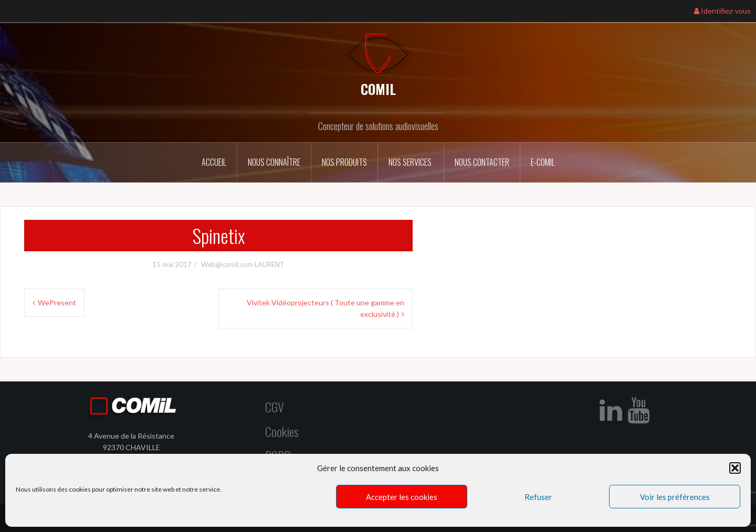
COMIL (378, 89)
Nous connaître (274, 162)
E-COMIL (543, 162)
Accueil (214, 162)
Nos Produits (344, 162)
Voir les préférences (675, 497)
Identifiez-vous (722, 11)
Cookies (282, 431)
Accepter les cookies (402, 497)
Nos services (411, 162)
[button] (735, 468)
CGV (275, 407)
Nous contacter (482, 162)
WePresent (57, 302)
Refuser (538, 497)
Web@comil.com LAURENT (243, 264)
